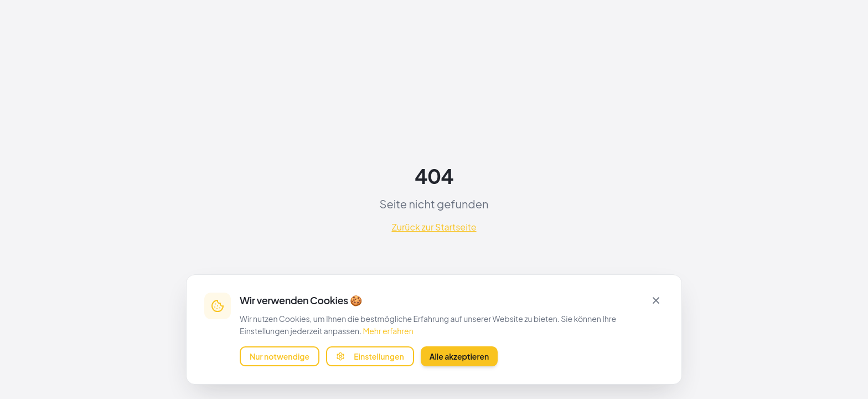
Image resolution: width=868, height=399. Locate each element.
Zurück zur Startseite (434, 227)
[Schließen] (656, 299)
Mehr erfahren (388, 330)
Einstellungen (370, 356)
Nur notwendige (280, 356)
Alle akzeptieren (459, 356)
